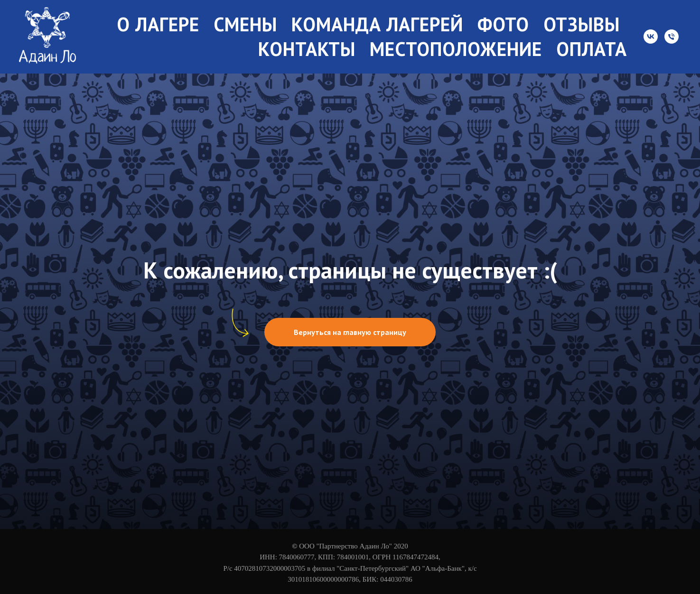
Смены (245, 24)
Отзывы (582, 24)
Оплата (592, 49)
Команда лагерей (377, 24)
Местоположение (456, 49)
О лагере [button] (158, 24)
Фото (503, 24)
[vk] (651, 37)
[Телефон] (672, 37)
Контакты (307, 49)
